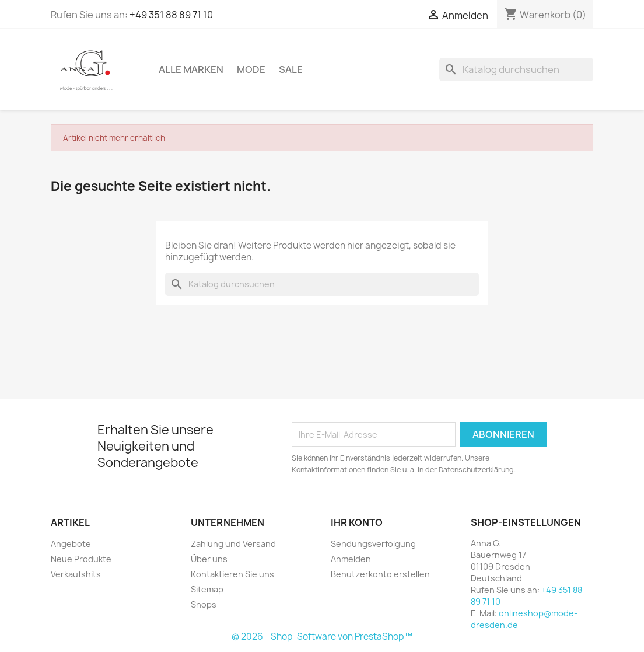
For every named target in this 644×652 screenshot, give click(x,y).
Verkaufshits (76, 574)
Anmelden (351, 559)
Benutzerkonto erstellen (380, 574)
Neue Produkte (81, 559)
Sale (291, 69)
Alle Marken (191, 69)
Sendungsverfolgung (373, 544)
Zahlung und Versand (233, 544)
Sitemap (207, 589)
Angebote (71, 544)
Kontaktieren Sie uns (232, 574)
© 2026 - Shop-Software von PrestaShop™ (322, 637)
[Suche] (516, 69)
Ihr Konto (357, 522)
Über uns (209, 559)
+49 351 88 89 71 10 (171, 15)
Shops (204, 604)
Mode (251, 69)
